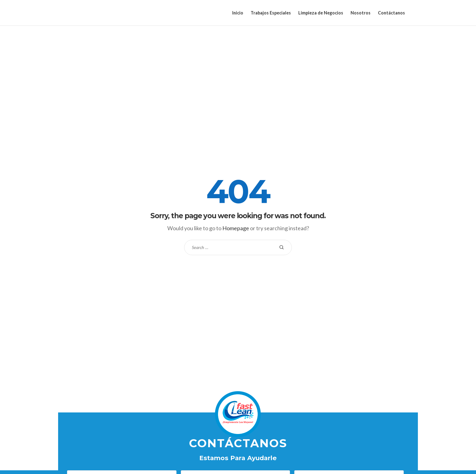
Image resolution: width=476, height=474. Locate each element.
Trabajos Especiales (271, 13)
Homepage (236, 228)
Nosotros (361, 13)
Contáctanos (391, 13)
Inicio (238, 13)
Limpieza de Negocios (321, 13)
